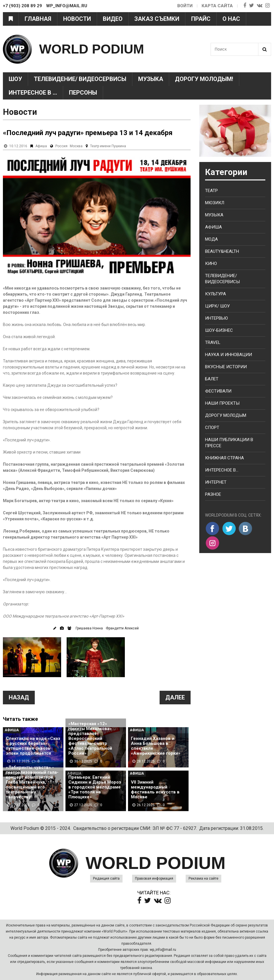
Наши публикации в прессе (229, 443)
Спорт (212, 428)
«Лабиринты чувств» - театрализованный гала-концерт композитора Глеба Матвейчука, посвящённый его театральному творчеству (32, 782)
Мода (211, 239)
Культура (215, 294)
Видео (113, 19)
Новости (77, 19)
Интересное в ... (33, 93)
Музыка (151, 79)
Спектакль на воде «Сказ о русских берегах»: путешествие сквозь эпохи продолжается (33, 746)
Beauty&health (222, 251)
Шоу (15, 79)
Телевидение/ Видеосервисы (80, 79)
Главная (38, 19)
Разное (213, 494)
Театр (211, 191)
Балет (212, 379)
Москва (76, 146)
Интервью (217, 318)
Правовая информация (154, 878)
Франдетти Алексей (122, 628)
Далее (175, 697)
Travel (213, 342)
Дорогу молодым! (204, 79)
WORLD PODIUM (92, 49)
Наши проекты (222, 403)
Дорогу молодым (226, 415)
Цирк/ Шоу (217, 306)
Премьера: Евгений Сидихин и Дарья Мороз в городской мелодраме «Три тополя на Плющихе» (95, 787)
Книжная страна (224, 458)
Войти (185, 6)
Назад (19, 697)
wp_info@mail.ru (163, 950)
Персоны (83, 93)
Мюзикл (215, 203)
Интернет (216, 482)
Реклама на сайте (203, 878)
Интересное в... (222, 470)
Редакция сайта (106, 878)
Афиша (41, 146)
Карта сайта (217, 6)
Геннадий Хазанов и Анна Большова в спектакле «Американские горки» (156, 746)
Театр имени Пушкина (108, 146)
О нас (231, 19)
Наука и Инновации (229, 355)
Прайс (201, 19)
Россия (61, 146)
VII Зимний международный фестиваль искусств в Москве (155, 790)
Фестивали (218, 391)
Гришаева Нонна (89, 628)
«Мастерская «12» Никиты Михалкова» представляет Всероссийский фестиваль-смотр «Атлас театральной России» (90, 739)
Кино (211, 264)
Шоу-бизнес (219, 330)
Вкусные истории (226, 367)
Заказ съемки (157, 19)
